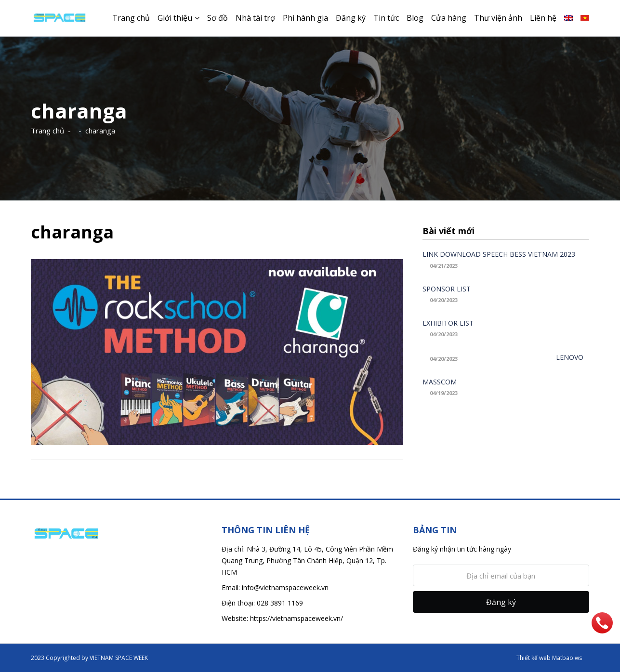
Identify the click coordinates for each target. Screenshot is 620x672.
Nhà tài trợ (255, 18)
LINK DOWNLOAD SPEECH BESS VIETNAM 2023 (499, 254)
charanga (100, 131)
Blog (415, 18)
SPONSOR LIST (447, 289)
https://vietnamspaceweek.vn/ (297, 618)
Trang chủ (131, 18)
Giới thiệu (175, 18)
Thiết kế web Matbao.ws (549, 658)
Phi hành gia (305, 18)
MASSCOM (440, 382)
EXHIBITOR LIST (448, 323)
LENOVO (570, 357)
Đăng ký (351, 18)
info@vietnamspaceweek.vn (285, 587)
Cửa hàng (449, 18)
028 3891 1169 (280, 603)
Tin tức (386, 18)
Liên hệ (543, 18)
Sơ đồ (218, 18)
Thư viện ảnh (498, 18)
